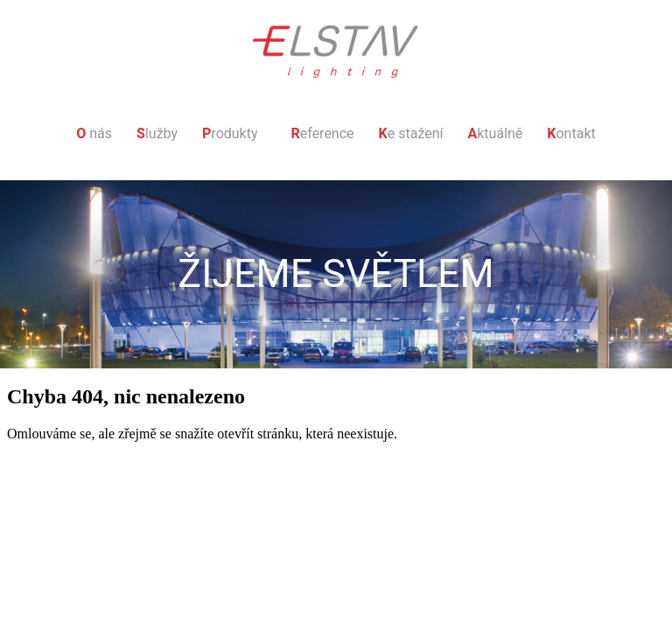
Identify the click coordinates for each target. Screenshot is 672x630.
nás (94, 133)
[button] (234, 134)
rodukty (230, 133)
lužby (157, 133)
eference (323, 133)
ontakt (571, 133)
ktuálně (495, 133)
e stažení (411, 133)
